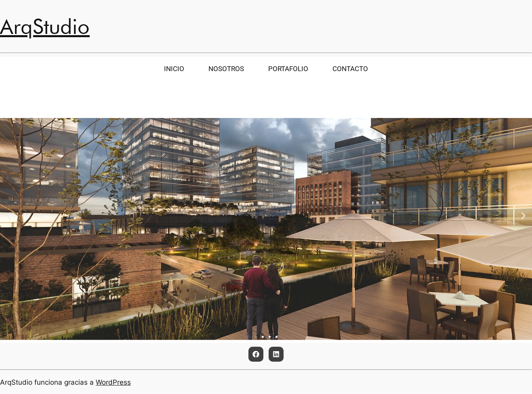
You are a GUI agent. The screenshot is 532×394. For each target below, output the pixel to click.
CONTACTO (350, 69)
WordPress (113, 382)
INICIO (174, 69)
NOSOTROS (227, 69)
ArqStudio (45, 26)
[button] (9, 216)
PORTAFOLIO (287, 69)
